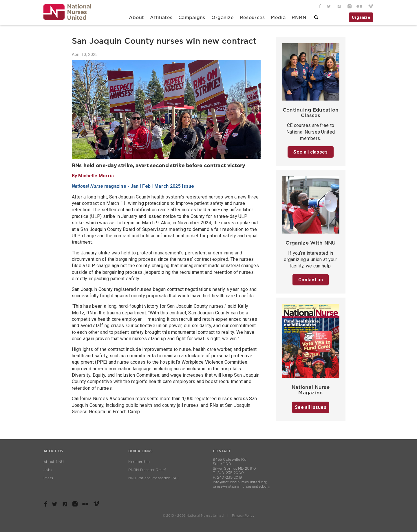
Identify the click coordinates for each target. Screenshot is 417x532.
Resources (252, 18)
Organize (223, 18)
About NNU (54, 462)
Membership (139, 462)
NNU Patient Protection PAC (154, 478)
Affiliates (161, 18)
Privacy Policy (243, 516)
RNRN (299, 18)
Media (278, 18)
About (136, 18)
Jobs (48, 470)
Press (48, 478)
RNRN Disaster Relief (147, 470)
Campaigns (192, 18)
